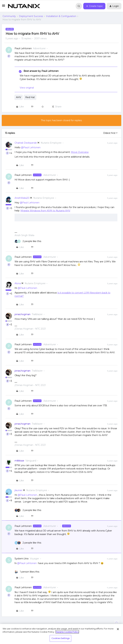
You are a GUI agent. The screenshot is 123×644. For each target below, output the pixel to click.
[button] (4, 7)
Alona (18, 283)
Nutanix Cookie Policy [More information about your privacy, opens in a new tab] (67, 632)
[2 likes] (28, 241)
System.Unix (22, 559)
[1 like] (27, 572)
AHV (19, 97)
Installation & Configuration (61, 16)
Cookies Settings (60, 638)
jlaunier (18, 490)
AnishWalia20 (22, 198)
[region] (61, 634)
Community (9, 16)
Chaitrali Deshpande (26, 143)
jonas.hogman (23, 314)
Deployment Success (31, 16)
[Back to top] (117, 623)
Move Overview (80, 152)
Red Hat (30, 97)
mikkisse (19, 461)
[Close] (118, 629)
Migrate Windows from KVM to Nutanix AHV (45, 211)
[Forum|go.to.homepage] (24, 6)
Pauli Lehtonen (23, 48)
